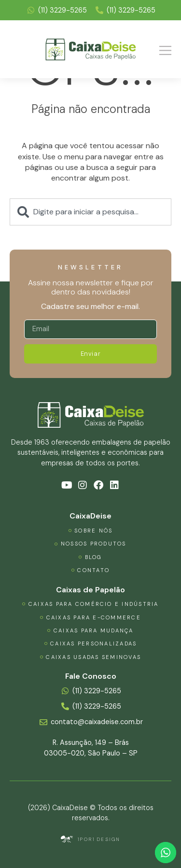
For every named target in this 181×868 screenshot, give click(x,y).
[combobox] (90, 212)
